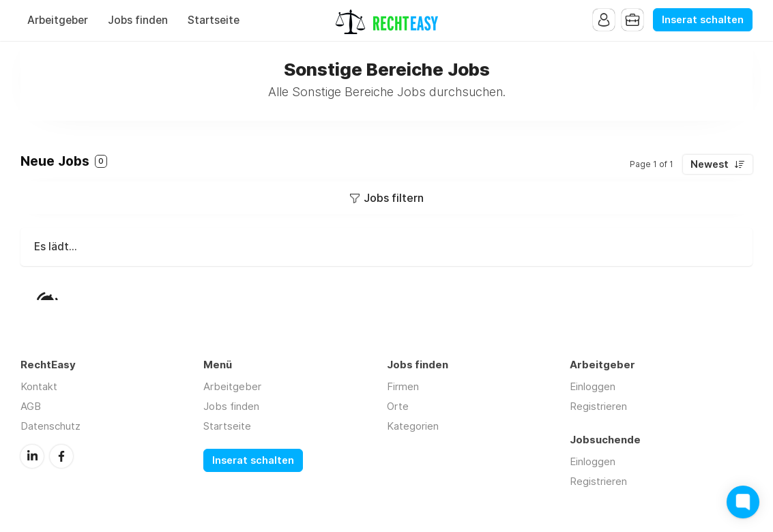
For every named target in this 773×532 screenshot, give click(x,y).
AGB (31, 406)
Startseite (214, 20)
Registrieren (598, 406)
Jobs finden (138, 20)
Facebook (61, 456)
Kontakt (39, 386)
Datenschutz (50, 426)
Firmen (403, 386)
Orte (398, 406)
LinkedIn (32, 456)
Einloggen (593, 386)
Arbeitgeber (58, 20)
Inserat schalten (703, 20)
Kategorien (413, 426)
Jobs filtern (394, 198)
